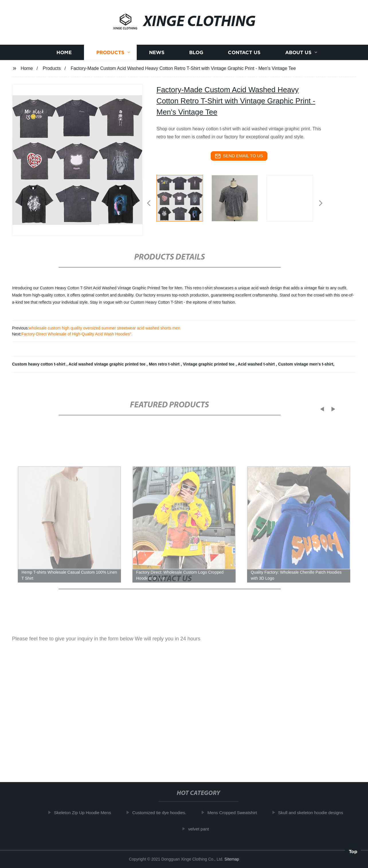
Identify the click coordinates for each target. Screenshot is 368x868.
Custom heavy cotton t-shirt (39, 364)
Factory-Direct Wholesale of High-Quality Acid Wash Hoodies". (77, 334)
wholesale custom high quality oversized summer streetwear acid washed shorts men (104, 328)
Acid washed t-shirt (257, 364)
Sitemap (232, 859)
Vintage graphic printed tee (209, 364)
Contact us (244, 52)
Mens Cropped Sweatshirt (235, 813)
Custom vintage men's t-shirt (306, 364)
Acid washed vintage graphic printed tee (107, 364)
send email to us (239, 156)
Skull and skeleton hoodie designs (313, 813)
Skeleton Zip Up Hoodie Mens (85, 813)
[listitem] (184, 201)
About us (298, 52)
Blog (196, 52)
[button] (149, 204)
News (157, 52)
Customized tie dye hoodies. (162, 813)
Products (110, 52)
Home (64, 52)
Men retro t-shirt (165, 364)
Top (353, 853)
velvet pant (201, 829)
